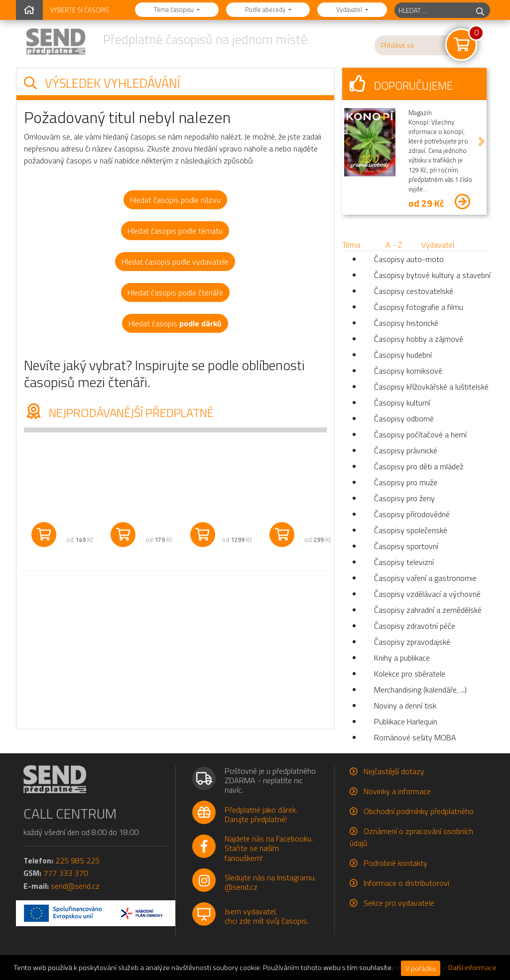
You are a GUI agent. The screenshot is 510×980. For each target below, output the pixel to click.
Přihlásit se (397, 45)
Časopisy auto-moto (409, 259)
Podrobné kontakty (395, 863)
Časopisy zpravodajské (412, 642)
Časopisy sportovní (406, 546)
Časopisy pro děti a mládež (419, 466)
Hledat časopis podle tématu (175, 231)
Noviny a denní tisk (405, 705)
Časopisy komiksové (408, 371)
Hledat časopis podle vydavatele (175, 262)
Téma (351, 245)
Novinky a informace (397, 791)
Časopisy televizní (404, 562)
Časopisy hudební (403, 355)
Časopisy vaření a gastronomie (425, 578)
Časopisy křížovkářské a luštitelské (430, 387)
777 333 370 (65, 873)
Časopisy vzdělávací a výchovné (427, 594)
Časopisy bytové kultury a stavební (430, 275)
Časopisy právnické (406, 450)
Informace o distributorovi (406, 883)
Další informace (472, 968)
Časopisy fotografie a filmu (419, 307)
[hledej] (480, 10)
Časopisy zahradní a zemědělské (428, 610)
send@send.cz (75, 886)
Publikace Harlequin (406, 721)
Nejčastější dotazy (394, 771)
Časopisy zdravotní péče (415, 626)
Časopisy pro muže (406, 482)
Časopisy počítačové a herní (420, 434)
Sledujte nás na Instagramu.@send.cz (270, 882)
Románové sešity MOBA (415, 737)
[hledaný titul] (433, 10)
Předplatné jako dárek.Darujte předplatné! (261, 814)
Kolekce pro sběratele (410, 674)
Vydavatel (350, 9)
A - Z (394, 245)
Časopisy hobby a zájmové (419, 339)
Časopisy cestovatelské (414, 291)
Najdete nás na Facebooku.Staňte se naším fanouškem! (269, 848)
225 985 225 (77, 860)
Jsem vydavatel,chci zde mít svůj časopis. (266, 916)
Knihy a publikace (402, 658)
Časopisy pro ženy (404, 498)
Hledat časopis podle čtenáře (175, 292)
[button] (347, 141)
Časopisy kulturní (402, 403)
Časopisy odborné (404, 419)
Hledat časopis (175, 323)
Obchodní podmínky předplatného (419, 811)
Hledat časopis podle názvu (175, 200)
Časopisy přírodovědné (412, 514)
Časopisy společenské (411, 530)
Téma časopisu (175, 9)
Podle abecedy (266, 9)
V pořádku (421, 968)
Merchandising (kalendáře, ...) (420, 690)
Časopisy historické (406, 323)
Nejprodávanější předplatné (119, 413)
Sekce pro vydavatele (399, 903)
